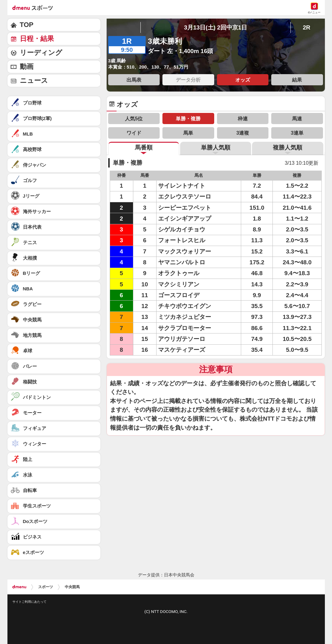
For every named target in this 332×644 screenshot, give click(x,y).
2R (307, 27)
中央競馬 (72, 587)
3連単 (297, 133)
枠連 (243, 119)
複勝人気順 (288, 148)
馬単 (188, 133)
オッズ (243, 80)
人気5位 (134, 119)
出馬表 (134, 80)
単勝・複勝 (188, 119)
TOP (27, 25)
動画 (27, 67)
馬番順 (144, 148)
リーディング (41, 53)
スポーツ (46, 587)
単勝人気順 (216, 148)
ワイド (134, 133)
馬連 (297, 119)
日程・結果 (37, 39)
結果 (297, 80)
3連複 (243, 133)
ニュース (34, 80)
